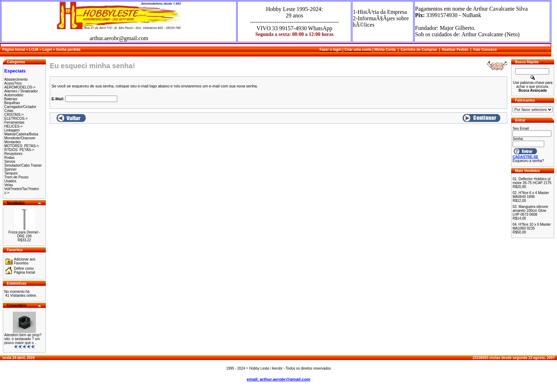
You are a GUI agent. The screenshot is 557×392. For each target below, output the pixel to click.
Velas (9, 185)
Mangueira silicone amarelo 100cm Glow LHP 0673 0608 (530, 211)
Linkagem (12, 130)
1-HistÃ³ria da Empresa (380, 12)
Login (47, 50)
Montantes (13, 142)
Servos (10, 162)
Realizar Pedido (455, 50)
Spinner (10, 169)
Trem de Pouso (16, 177)
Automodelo (14, 95)
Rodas (9, 158)
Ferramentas (14, 122)
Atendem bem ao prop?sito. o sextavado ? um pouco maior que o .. (23, 339)
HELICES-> (13, 126)
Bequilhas (12, 103)
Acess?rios (13, 83)
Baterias (11, 99)
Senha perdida (68, 50)
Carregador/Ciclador (20, 107)
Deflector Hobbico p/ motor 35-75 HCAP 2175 (532, 181)
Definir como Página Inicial (24, 270)
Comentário (17, 305)
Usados (10, 181)
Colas (9, 111)
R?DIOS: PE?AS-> (19, 150)
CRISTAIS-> (14, 115)
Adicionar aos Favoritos (25, 261)
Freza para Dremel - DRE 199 (24, 234)
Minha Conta (385, 50)
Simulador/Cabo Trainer (23, 165)
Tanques (11, 173)
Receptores (13, 154)
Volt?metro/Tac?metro (21, 189)
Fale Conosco (485, 50)
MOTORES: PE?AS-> (21, 146)
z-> (7, 193)
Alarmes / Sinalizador (21, 91)
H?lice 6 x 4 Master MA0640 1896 (531, 195)
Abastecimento (16, 79)
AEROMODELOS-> (20, 87)
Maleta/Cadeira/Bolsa (21, 134)
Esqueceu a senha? (528, 161)
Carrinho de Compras (419, 50)
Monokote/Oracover (20, 138)
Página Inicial (14, 50)
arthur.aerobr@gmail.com (119, 38)
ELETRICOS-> (16, 119)
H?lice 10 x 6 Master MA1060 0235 (532, 226)
